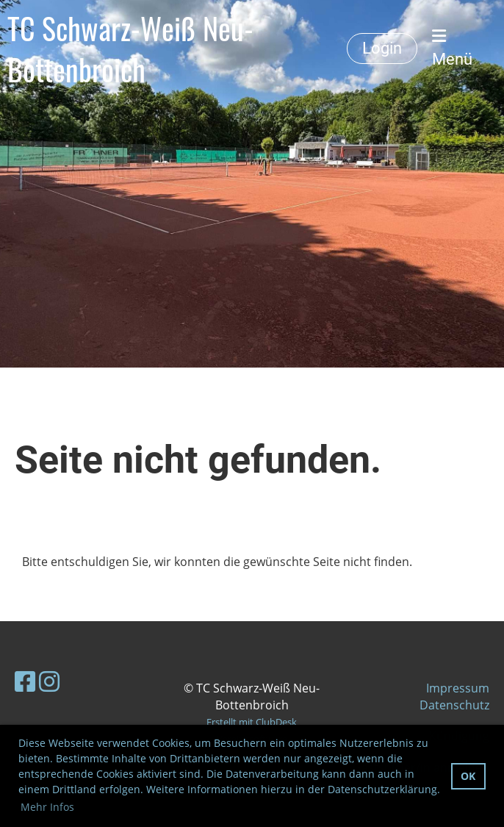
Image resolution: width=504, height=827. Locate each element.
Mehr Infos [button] (47, 807)
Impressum (458, 688)
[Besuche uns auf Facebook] (25, 681)
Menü (452, 48)
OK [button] (468, 776)
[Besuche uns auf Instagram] (49, 681)
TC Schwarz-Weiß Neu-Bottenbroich (130, 49)
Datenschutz (454, 705)
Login (382, 48)
